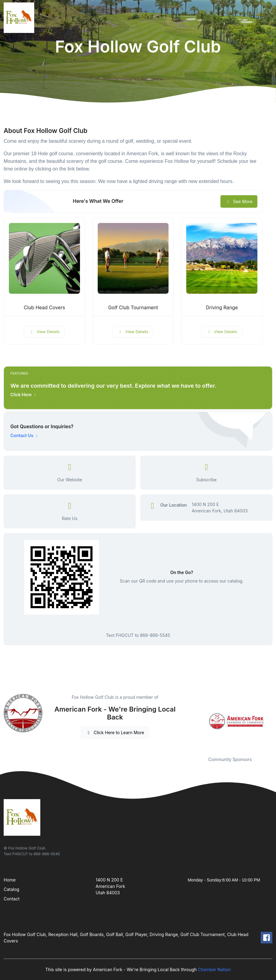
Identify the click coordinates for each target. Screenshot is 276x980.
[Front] (20, 18)
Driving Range (222, 308)
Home (10, 880)
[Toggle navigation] (267, 18)
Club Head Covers (44, 308)
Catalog (11, 889)
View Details (44, 332)
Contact (12, 899)
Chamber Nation (214, 969)
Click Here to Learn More (115, 732)
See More (239, 201)
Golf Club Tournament (133, 308)
